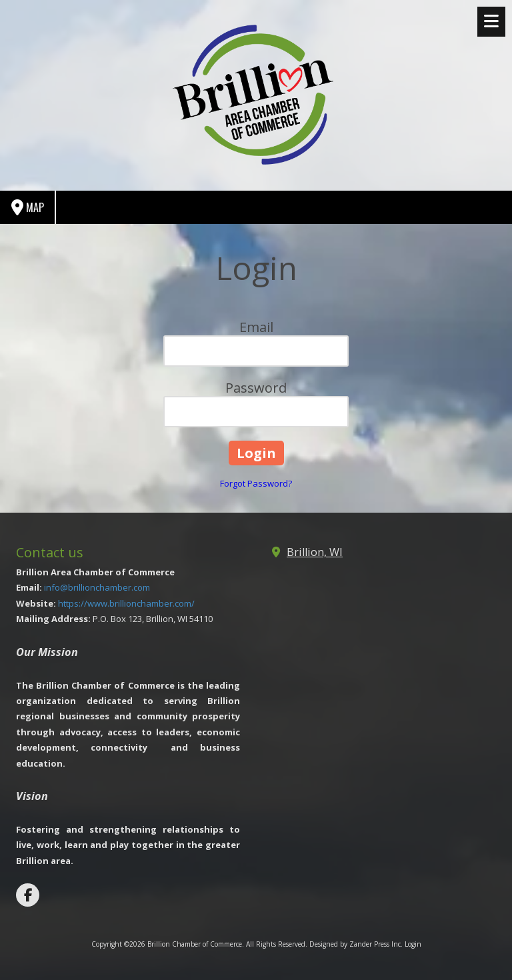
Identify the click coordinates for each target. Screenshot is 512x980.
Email (256, 327)
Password (256, 388)
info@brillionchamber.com (97, 587)
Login (413, 944)
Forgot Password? (256, 483)
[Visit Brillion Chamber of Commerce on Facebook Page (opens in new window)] (28, 895)
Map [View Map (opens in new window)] (28, 208)
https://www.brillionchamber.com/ (126, 603)
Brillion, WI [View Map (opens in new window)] (315, 552)
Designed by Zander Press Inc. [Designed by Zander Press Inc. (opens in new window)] (356, 944)
